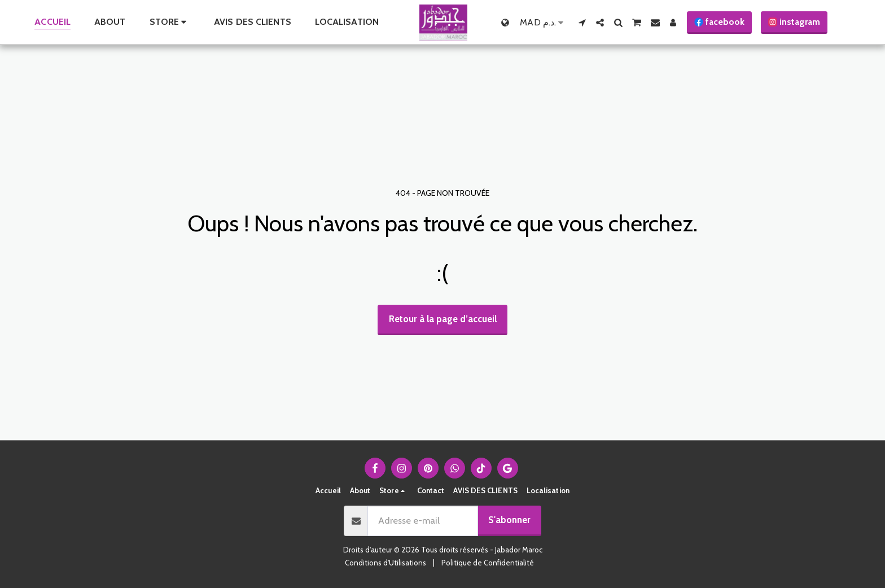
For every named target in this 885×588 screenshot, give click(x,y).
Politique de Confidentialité (488, 563)
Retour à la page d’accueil (443, 319)
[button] (582, 23)
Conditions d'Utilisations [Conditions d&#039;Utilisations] (385, 563)
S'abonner (509, 520)
